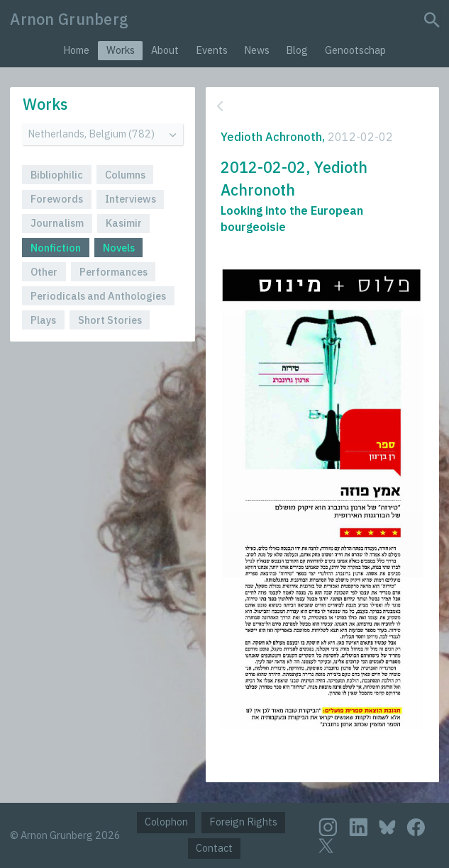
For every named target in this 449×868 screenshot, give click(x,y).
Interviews (131, 199)
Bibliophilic (57, 175)
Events (212, 50)
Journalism (57, 223)
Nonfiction (56, 248)
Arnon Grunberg (69, 19)
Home (76, 50)
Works (121, 50)
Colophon (166, 822)
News (257, 50)
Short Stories (110, 320)
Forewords (57, 199)
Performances (113, 272)
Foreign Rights (243, 822)
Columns (125, 175)
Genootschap (355, 50)
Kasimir (124, 223)
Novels (119, 248)
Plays (43, 320)
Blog (297, 50)
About (165, 50)
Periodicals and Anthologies (98, 296)
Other (44, 272)
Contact (214, 848)
